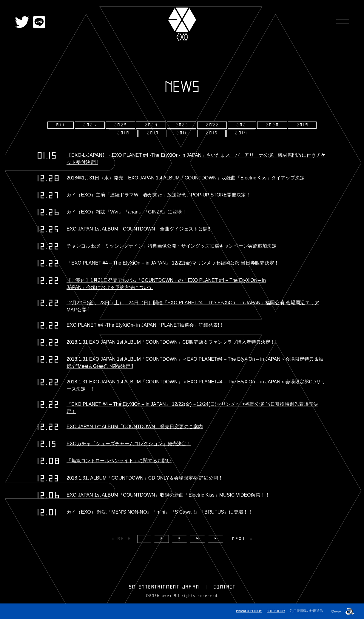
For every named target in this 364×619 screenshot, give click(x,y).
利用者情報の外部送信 (306, 611)
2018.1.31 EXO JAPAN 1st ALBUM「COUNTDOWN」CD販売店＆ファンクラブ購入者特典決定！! (172, 342)
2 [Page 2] (162, 539)
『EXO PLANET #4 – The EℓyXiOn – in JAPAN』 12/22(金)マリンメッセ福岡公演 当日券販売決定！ (173, 263)
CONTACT (225, 587)
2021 (243, 125)
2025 (121, 125)
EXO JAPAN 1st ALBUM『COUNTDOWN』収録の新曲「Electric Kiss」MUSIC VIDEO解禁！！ (168, 495)
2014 (242, 133)
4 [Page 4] (198, 539)
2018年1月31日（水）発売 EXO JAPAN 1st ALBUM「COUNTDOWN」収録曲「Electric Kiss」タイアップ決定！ (188, 178)
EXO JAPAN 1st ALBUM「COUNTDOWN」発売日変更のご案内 (135, 427)
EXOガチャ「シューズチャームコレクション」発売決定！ (129, 444)
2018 (124, 133)
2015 (212, 133)
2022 (213, 125)
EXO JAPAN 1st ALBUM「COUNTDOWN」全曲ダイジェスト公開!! (138, 229)
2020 (273, 125)
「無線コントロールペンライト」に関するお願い (119, 461)
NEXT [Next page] (239, 539)
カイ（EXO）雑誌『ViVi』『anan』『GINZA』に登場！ (127, 212)
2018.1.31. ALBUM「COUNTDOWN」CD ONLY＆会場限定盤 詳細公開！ (145, 478)
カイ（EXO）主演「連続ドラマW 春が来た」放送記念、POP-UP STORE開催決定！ (159, 195)
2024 (152, 125)
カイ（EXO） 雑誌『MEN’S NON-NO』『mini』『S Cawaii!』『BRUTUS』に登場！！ (160, 512)
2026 (90, 125)
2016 (183, 133)
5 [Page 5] (216, 539)
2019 (303, 125)
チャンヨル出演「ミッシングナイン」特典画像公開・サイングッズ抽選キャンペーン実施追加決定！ (174, 246)
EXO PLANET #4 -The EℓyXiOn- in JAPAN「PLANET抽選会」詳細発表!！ (145, 325)
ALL (61, 125)
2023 (182, 125)
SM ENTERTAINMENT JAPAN (164, 587)
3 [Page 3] (180, 539)
